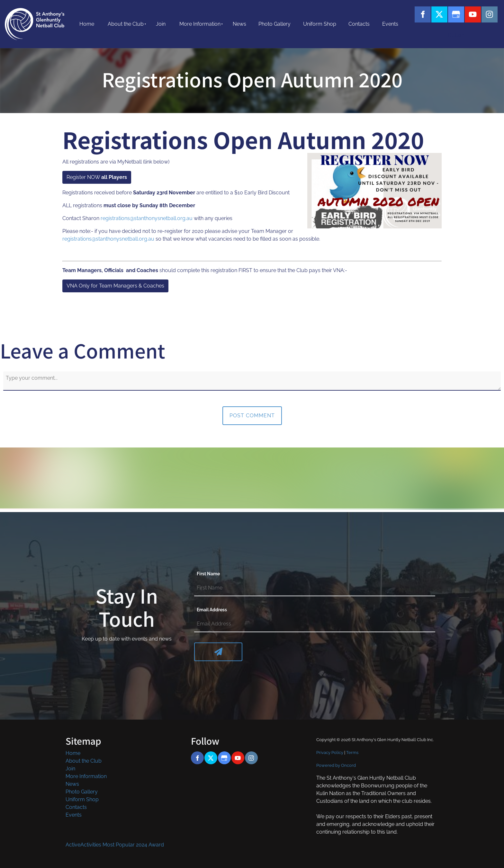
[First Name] (315, 588)
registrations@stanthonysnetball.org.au (147, 218)
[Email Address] (315, 624)
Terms (352, 752)
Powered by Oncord (336, 765)
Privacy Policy (330, 752)
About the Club (126, 24)
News (239, 24)
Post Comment (252, 416)
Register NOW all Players (92, 175)
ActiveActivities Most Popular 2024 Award (115, 845)
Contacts (359, 24)
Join (161, 24)
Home (87, 24)
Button (439, 33)
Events (390, 24)
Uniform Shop (320, 24)
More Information (200, 24)
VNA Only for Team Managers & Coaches (111, 283)
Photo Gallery (274, 24)
